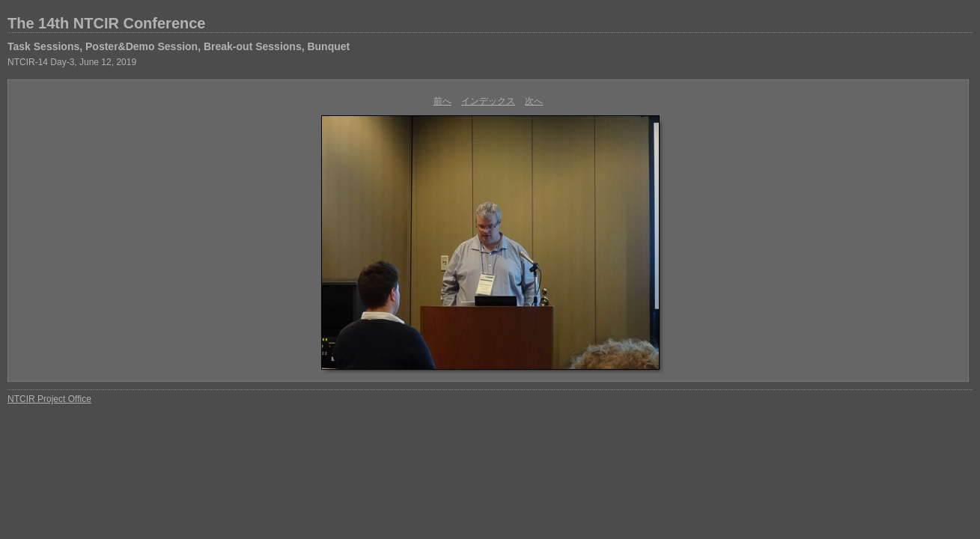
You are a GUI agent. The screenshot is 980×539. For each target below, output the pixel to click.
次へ (534, 101)
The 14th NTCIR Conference (106, 23)
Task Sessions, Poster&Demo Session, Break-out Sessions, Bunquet (179, 46)
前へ (442, 101)
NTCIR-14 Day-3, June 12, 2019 (72, 62)
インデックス (488, 101)
